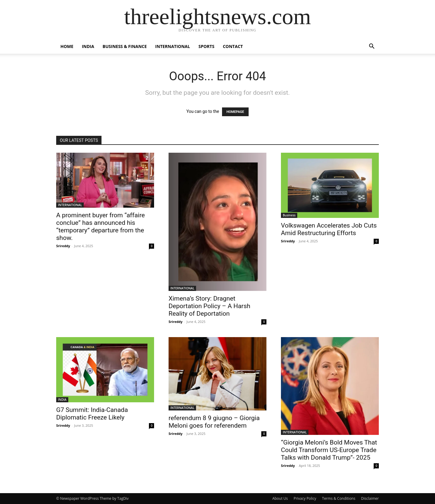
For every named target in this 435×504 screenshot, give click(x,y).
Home (67, 46)
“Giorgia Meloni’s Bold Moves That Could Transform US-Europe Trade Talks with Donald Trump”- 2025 (329, 450)
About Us (280, 498)
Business (289, 215)
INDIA (88, 46)
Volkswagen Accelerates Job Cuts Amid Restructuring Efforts (329, 229)
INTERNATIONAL (173, 46)
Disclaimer (370, 498)
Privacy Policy (305, 498)
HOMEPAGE (235, 112)
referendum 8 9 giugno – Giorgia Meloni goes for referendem (214, 422)
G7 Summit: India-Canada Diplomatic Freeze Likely (92, 414)
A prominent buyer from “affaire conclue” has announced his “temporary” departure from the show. (101, 226)
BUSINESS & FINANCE (125, 46)
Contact (233, 46)
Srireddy (63, 246)
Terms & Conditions (339, 498)
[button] (372, 47)
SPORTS (206, 46)
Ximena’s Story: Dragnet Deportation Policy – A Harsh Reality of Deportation (209, 306)
